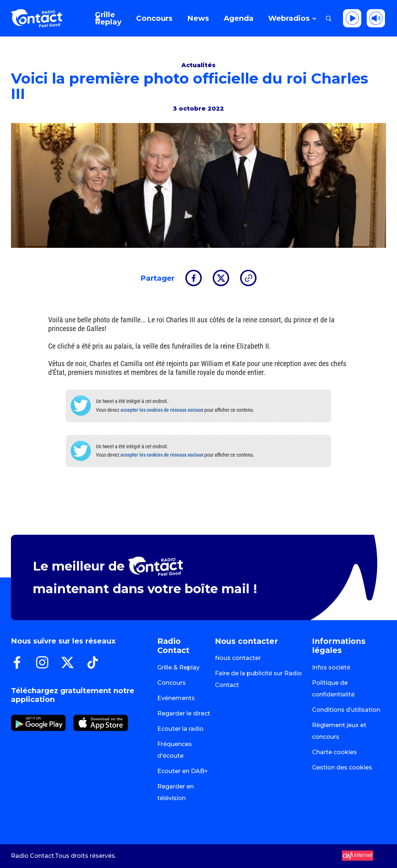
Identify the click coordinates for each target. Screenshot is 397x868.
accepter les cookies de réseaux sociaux (162, 410)
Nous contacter (238, 658)
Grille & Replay (178, 667)
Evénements (176, 698)
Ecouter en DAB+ (183, 771)
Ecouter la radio (180, 729)
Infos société (331, 667)
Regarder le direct (184, 713)
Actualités (198, 65)
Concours (171, 683)
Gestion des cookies (342, 767)
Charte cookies (334, 752)
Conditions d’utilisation (346, 710)
